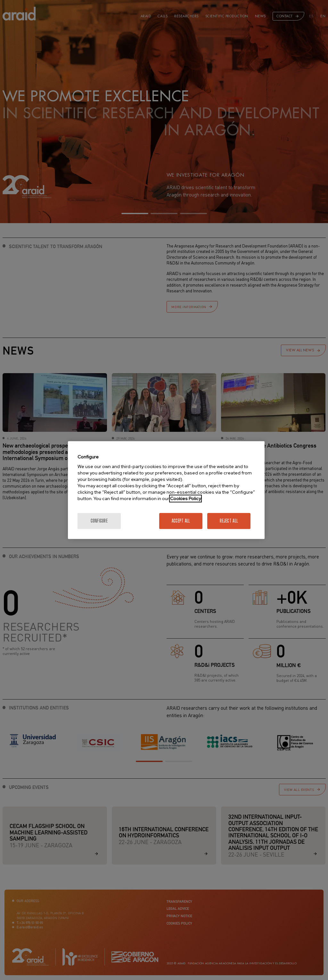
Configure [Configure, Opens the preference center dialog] (99, 521)
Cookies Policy (185, 498)
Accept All (181, 521)
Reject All (229, 521)
